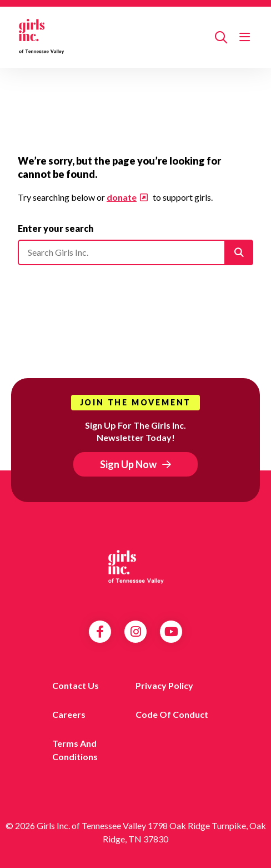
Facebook (100, 632)
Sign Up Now (128, 464)
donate (122, 197)
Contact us (76, 685)
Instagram (136, 632)
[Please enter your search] (135, 252)
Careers (69, 714)
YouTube (171, 632)
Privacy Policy (164, 685)
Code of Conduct (172, 714)
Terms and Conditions (75, 750)
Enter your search (56, 228)
